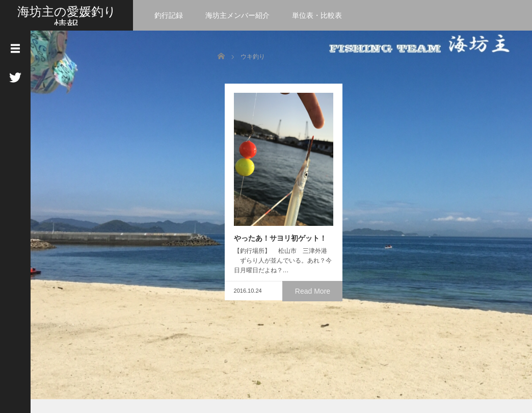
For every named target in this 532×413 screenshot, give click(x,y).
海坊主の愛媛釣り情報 (67, 18)
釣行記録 (169, 15)
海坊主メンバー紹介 (237, 15)
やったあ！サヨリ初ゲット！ (273, 249)
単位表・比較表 (317, 15)
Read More (315, 302)
